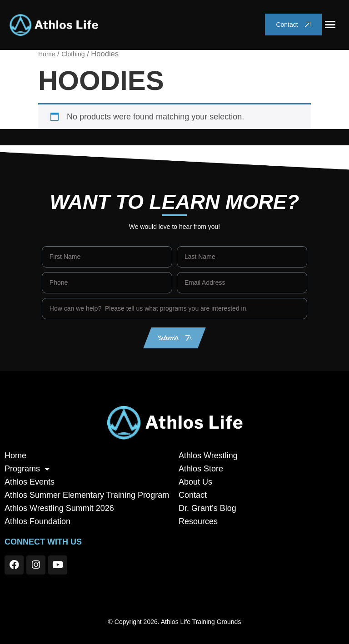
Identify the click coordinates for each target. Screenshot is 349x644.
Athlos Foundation (37, 521)
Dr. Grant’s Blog (207, 508)
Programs (27, 469)
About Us (195, 482)
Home (47, 54)
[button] (330, 25)
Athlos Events (30, 482)
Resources (198, 521)
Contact (193, 495)
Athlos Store (201, 469)
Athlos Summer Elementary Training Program (87, 495)
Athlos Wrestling (208, 456)
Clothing (73, 54)
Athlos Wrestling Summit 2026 (59, 508)
